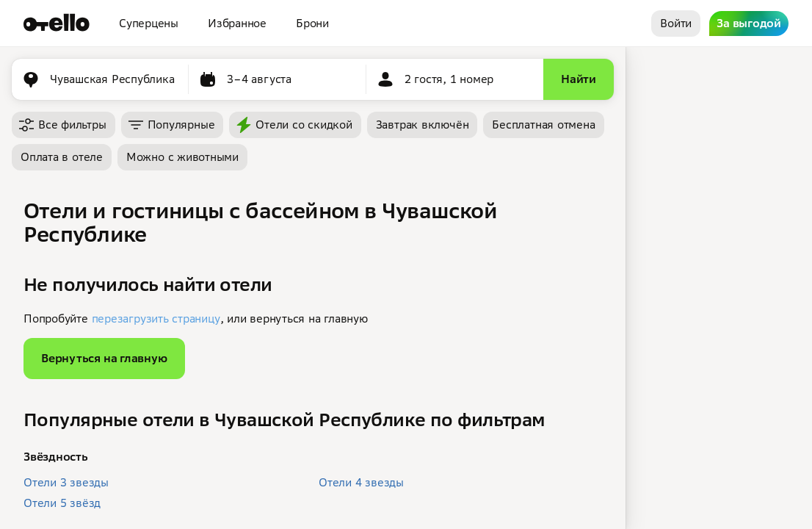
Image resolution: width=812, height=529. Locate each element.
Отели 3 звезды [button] (66, 482)
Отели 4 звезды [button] (361, 482)
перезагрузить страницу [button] (156, 319)
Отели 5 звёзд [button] (62, 503)
